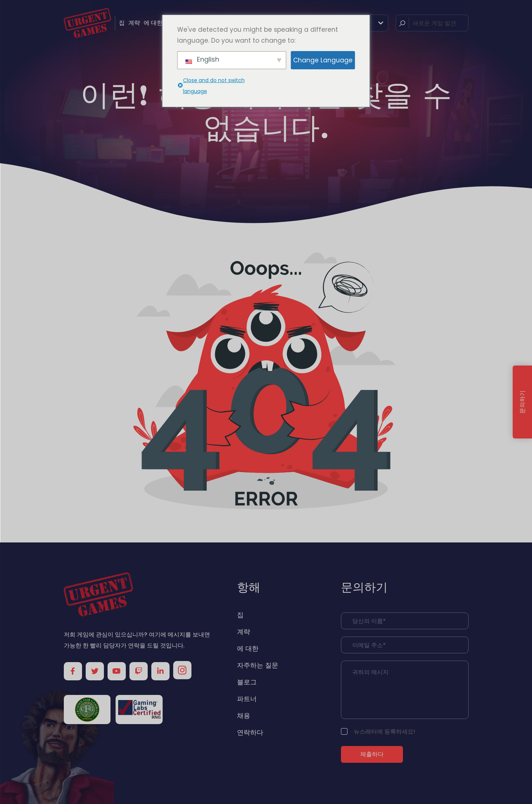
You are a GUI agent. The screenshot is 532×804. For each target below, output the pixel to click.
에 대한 (153, 23)
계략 (134, 23)
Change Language (323, 60)
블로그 (247, 682)
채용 (244, 716)
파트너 (247, 699)
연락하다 (250, 732)
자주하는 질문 (258, 665)
